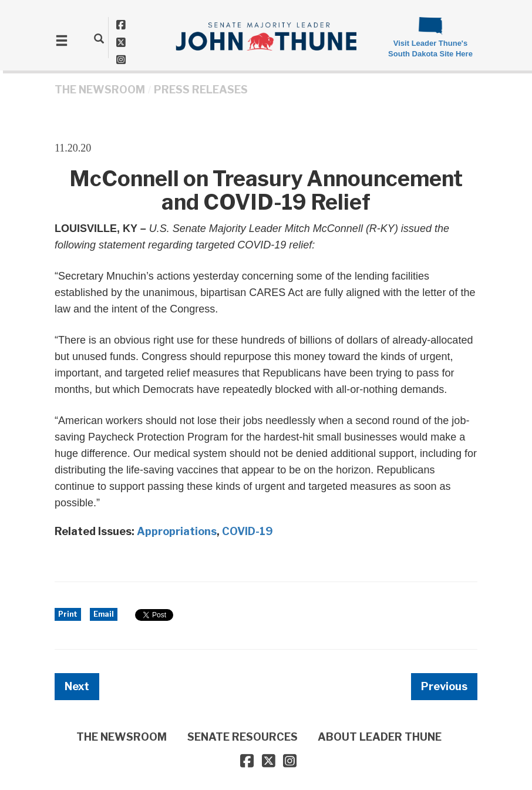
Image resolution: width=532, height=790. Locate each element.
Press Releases (201, 90)
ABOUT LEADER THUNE (380, 737)
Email (104, 614)
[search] (99, 38)
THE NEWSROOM (100, 90)
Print (68, 614)
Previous (444, 686)
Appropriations (177, 531)
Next (77, 686)
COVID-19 (248, 531)
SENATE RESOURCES (243, 737)
